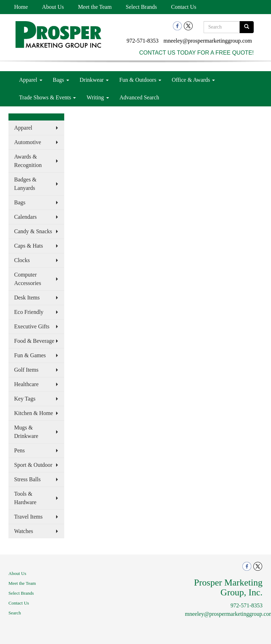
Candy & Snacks (33, 231)
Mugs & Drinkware (26, 432)
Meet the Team (95, 7)
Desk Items (27, 298)
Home (21, 7)
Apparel (31, 80)
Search (15, 613)
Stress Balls (27, 479)
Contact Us (184, 7)
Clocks (22, 260)
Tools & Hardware (25, 498)
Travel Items (28, 517)
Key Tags (25, 399)
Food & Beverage (34, 341)
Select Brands (141, 7)
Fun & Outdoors (140, 80)
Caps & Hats (29, 246)
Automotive (28, 142)
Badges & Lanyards (25, 184)
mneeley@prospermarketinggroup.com (208, 41)
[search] (247, 27)
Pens (19, 450)
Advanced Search (139, 97)
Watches (24, 531)
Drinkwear (94, 80)
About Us (53, 7)
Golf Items (26, 370)
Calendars (25, 217)
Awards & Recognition (28, 161)
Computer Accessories (28, 279)
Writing (98, 97)
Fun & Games (30, 355)
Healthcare (26, 384)
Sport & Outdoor (33, 465)
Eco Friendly (29, 312)
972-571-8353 (143, 41)
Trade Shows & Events (47, 97)
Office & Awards (193, 80)
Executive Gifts (32, 326)
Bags (61, 80)
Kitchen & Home (34, 413)
